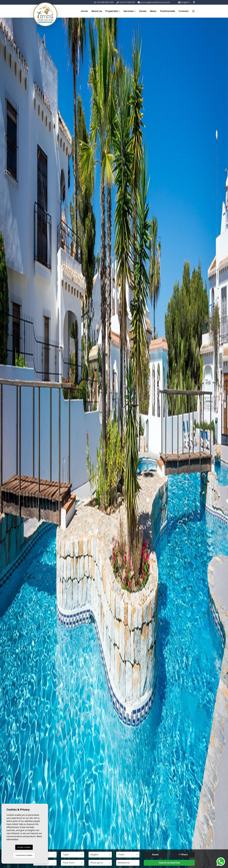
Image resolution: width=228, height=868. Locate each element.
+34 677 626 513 (126, 2)
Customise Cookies (24, 855)
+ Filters (183, 855)
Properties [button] (113, 11)
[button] (73, 855)
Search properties (169, 863)
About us (97, 11)
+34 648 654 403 (104, 2)
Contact (184, 11)
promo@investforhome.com (154, 2)
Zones (143, 11)
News (153, 11)
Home (84, 11)
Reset (155, 855)
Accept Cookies (24, 847)
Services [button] (130, 11)
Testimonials (167, 11)
